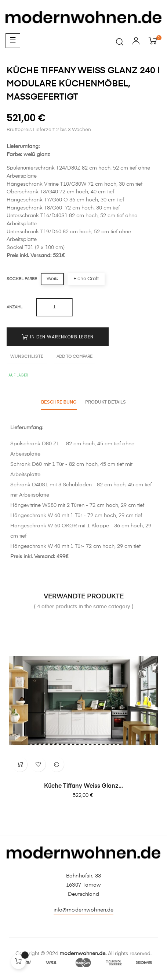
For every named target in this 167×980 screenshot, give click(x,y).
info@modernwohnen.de (84, 910)
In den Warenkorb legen (58, 337)
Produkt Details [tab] (106, 402)
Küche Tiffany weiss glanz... (83, 786)
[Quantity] (54, 307)
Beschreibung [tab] (59, 402)
